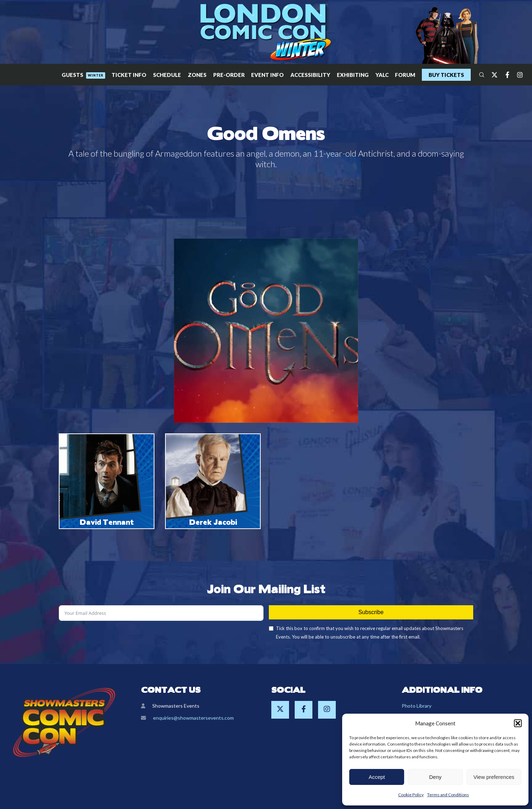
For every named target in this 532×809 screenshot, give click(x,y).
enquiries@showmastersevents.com (193, 718)
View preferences (494, 777)
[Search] (479, 75)
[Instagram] (517, 75)
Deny (435, 777)
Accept (377, 777)
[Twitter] (491, 75)
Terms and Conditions (448, 795)
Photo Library (417, 706)
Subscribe (371, 612)
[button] (518, 723)
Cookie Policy (411, 795)
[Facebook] (504, 75)
